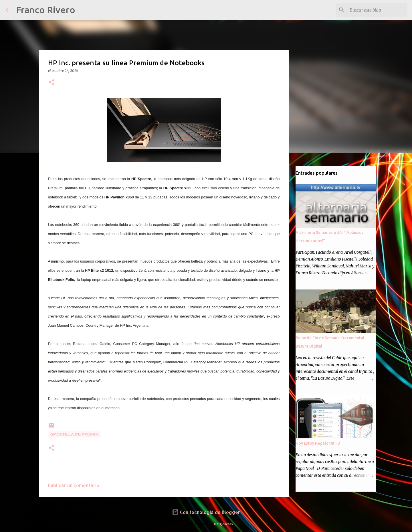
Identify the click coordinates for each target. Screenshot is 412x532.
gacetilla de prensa (75, 434)
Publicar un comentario (74, 485)
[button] (51, 83)
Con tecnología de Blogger (206, 512)
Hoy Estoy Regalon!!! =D (318, 443)
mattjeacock (224, 524)
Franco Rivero (46, 10)
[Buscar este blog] (377, 10)
